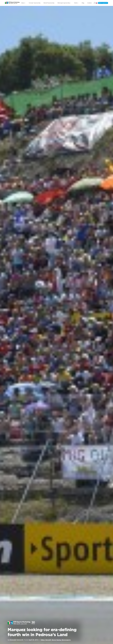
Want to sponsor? (103, 3)
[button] (97, 3)
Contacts (90, 3)
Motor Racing (56, 640)
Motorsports (66, 640)
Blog (83, 3)
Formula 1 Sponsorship (35, 3)
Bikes (43, 640)
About (23, 3)
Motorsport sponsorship (64, 3)
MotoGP (48, 640)
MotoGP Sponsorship (49, 3)
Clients (76, 3)
